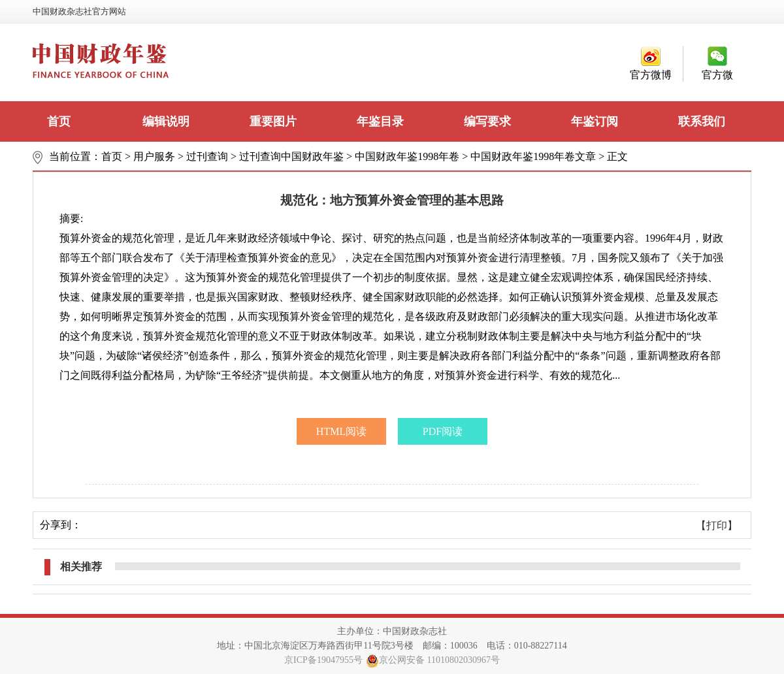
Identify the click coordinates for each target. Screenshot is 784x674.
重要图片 (273, 121)
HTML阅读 (341, 431)
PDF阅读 (443, 431)
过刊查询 (207, 156)
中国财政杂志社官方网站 (79, 11)
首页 (59, 121)
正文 (617, 156)
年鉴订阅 (595, 121)
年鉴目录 (380, 121)
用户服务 (154, 156)
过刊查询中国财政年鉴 (291, 156)
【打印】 (717, 525)
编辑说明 (166, 121)
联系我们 (702, 121)
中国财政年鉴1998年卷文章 (533, 156)
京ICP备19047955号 (323, 660)
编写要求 (487, 121)
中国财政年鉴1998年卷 (407, 156)
